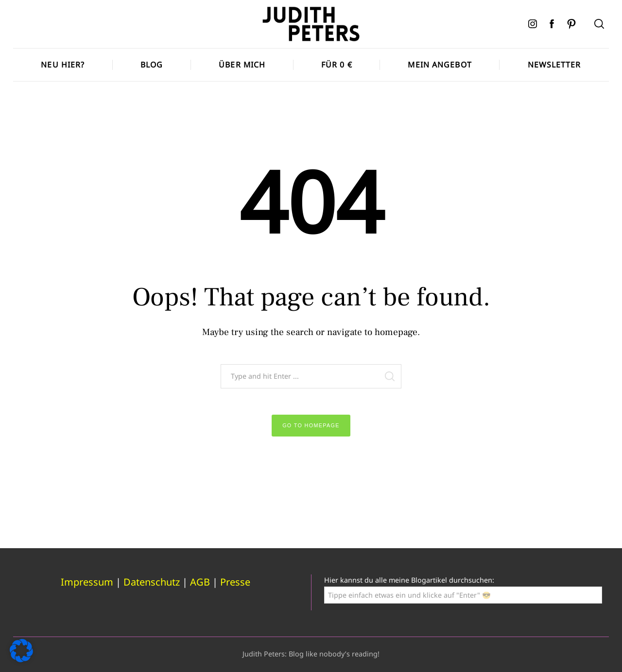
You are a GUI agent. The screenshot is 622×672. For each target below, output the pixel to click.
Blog (152, 65)
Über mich (242, 65)
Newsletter (554, 65)
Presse (235, 582)
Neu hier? (63, 65)
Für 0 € (337, 65)
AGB (200, 582)
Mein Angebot (440, 65)
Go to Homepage (311, 425)
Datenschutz (152, 582)
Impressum (87, 582)
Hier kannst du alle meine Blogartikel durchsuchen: (409, 580)
